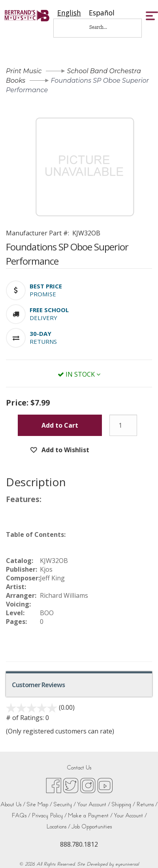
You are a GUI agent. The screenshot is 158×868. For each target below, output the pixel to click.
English (69, 13)
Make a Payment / (90, 816)
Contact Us (79, 768)
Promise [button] (43, 294)
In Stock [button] (79, 374)
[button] (46, 286)
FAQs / (21, 816)
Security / (65, 805)
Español (102, 13)
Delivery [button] (43, 318)
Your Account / (94, 805)
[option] (102, 13)
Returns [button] (43, 341)
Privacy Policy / (49, 816)
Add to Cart (60, 425)
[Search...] (103, 27)
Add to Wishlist (65, 450)
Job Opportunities (92, 827)
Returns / (147, 805)
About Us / (13, 805)
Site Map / (39, 805)
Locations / (58, 827)
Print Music (24, 71)
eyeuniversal (127, 864)
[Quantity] (123, 425)
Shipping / (123, 805)
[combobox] (69, 13)
